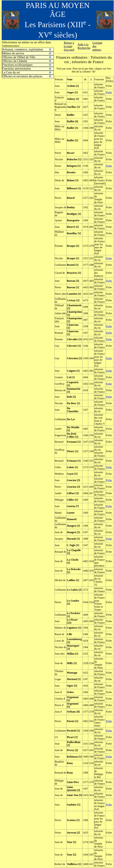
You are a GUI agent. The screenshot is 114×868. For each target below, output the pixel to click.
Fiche (109, 92)
